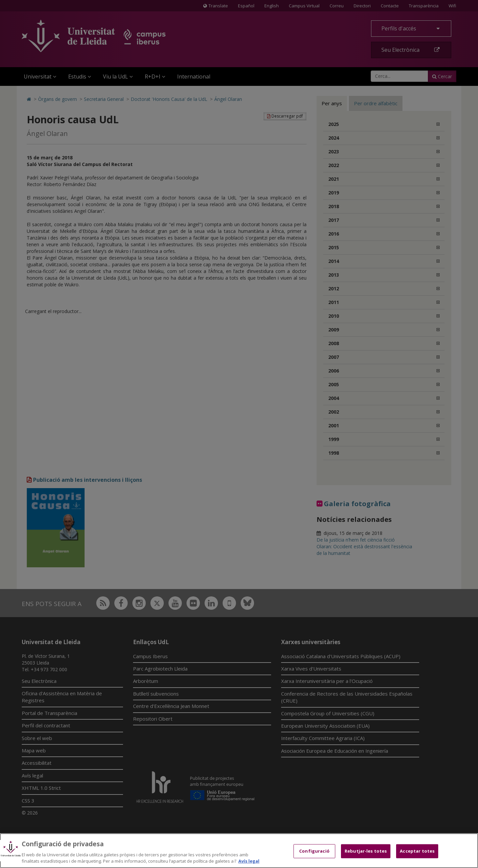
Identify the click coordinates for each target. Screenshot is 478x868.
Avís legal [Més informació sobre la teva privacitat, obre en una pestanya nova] (249, 861)
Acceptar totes (417, 851)
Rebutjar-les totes (366, 851)
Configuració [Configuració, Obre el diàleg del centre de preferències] (314, 851)
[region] (239, 851)
